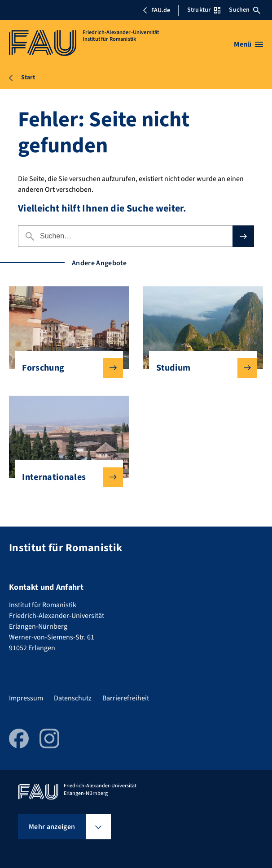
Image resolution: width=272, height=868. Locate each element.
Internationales (65, 477)
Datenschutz (73, 698)
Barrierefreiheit (126, 698)
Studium (199, 368)
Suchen (245, 10)
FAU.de (156, 10)
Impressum (26, 698)
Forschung (65, 368)
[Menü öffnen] (248, 44)
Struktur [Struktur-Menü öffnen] (204, 10)
